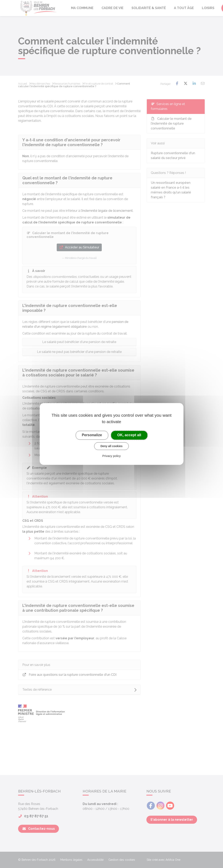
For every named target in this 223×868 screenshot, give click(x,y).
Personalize (92, 435)
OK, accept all (129, 435)
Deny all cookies (112, 446)
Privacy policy (112, 456)
